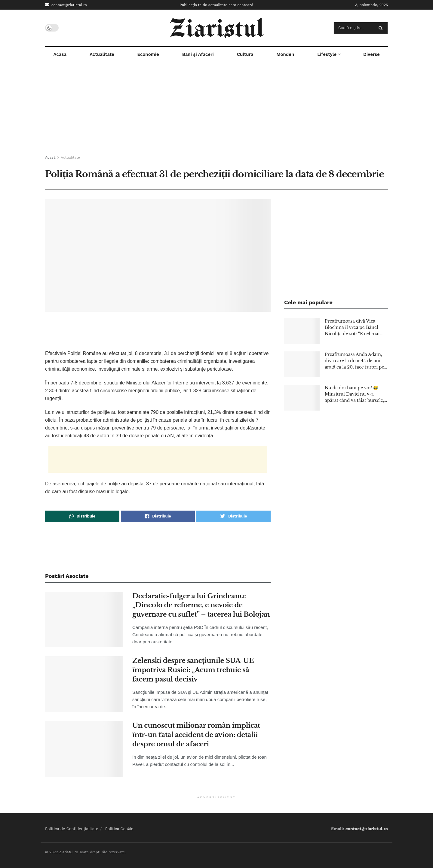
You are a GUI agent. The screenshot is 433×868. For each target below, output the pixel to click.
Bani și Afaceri (198, 54)
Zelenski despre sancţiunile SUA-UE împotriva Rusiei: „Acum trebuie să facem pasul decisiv (193, 670)
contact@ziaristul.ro (66, 5)
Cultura (245, 54)
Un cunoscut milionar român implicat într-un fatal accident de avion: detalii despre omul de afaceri (196, 735)
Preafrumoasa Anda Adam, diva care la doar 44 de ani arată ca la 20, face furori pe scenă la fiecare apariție (354, 361)
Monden (285, 54)
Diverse (372, 54)
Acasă (50, 157)
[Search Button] (382, 28)
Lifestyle (327, 54)
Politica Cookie (119, 829)
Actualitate (102, 54)
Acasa (60, 54)
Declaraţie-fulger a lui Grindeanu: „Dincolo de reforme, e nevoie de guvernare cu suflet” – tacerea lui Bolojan (201, 605)
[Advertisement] (216, 109)
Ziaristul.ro (68, 852)
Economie (148, 54)
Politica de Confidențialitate (72, 829)
